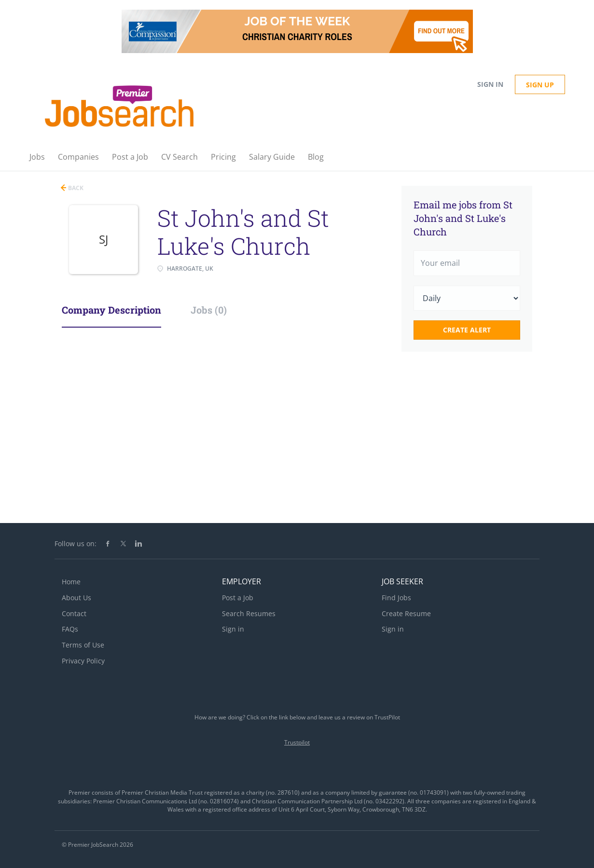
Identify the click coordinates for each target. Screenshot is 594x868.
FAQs (70, 629)
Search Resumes (249, 613)
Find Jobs (396, 598)
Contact (74, 613)
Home (71, 582)
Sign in (490, 84)
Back (75, 188)
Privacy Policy (83, 661)
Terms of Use (83, 645)
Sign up (540, 85)
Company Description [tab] (111, 310)
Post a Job (238, 598)
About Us (76, 598)
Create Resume (406, 613)
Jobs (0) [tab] (209, 310)
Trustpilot (297, 742)
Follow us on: (76, 544)
